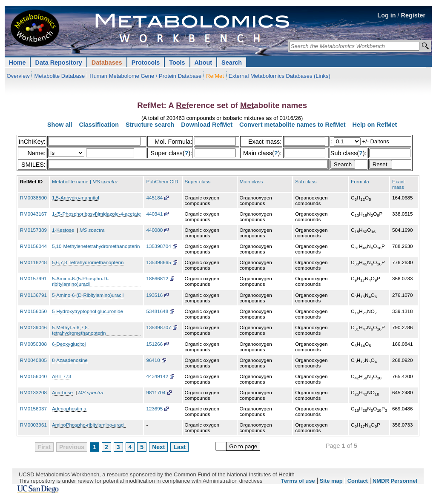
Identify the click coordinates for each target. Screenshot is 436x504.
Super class (198, 181)
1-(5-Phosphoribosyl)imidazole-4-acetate (96, 214)
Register (413, 15)
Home (17, 63)
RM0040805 (33, 360)
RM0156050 (33, 311)
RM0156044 (33, 246)
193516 (154, 295)
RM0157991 (33, 278)
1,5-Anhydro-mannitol (76, 198)
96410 (153, 360)
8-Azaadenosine (70, 360)
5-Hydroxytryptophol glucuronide (87, 311)
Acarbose (62, 392)
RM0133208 (33, 392)
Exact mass (398, 184)
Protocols (146, 63)
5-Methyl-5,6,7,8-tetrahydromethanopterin (79, 330)
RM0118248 (33, 262)
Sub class (306, 181)
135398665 (158, 262)
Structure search (150, 125)
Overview (18, 76)
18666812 (157, 278)
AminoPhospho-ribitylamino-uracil (89, 425)
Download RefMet (207, 125)
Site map (331, 481)
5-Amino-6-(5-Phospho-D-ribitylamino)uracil (80, 281)
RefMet (215, 76)
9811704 (156, 392)
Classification (99, 125)
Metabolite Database (59, 76)
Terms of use (298, 481)
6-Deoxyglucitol (69, 344)
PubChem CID (162, 181)
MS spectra (92, 230)
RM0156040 (33, 376)
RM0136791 (33, 295)
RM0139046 (33, 327)
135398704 (158, 246)
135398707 (158, 327)
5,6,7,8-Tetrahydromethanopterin (88, 262)
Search (232, 63)
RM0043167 (33, 214)
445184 (154, 198)
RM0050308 (33, 344)
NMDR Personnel (395, 481)
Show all (60, 125)
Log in (386, 15)
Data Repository (58, 63)
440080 (154, 230)
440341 (154, 214)
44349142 (157, 376)
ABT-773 (62, 376)
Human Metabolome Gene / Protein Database (145, 76)
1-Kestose (63, 230)
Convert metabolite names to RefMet (292, 125)
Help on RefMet (375, 125)
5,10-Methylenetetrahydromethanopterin (96, 246)
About (204, 63)
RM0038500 (33, 198)
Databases (107, 63)
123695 (154, 409)
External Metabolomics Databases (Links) (280, 76)
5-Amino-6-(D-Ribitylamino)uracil (88, 295)
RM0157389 (33, 230)
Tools (177, 63)
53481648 (157, 311)
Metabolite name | (85, 181)
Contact (358, 481)
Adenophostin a (69, 409)
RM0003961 (33, 425)
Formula (360, 181)
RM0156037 (33, 409)
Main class (251, 181)
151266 (154, 344)
